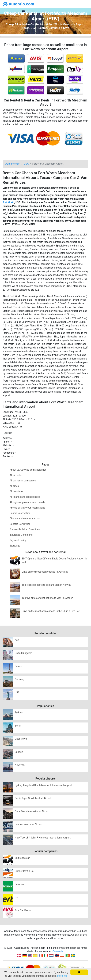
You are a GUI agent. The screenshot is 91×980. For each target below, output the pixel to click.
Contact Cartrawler (20, 524)
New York (20, 765)
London (19, 752)
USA (17, 692)
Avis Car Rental (23, 910)
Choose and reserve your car (25, 519)
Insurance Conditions (21, 535)
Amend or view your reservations (27, 508)
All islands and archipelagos (25, 497)
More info (62, 976)
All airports (16, 475)
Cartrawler (58, 951)
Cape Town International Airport (32, 811)
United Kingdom (24, 653)
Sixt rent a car (22, 858)
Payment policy (18, 540)
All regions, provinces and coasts (27, 502)
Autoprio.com (18, 4)
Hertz (18, 897)
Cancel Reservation (20, 513)
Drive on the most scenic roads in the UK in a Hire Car (51, 611)
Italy (17, 640)
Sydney (19, 713)
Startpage (15, 546)
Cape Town (21, 739)
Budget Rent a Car (25, 871)
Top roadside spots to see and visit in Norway (46, 585)
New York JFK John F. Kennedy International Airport (43, 838)
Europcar (20, 884)
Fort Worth (8, 202)
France (18, 666)
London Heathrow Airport (29, 824)
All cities (14, 486)
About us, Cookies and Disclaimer (28, 470)
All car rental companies (23, 481)
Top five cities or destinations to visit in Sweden (47, 598)
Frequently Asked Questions (25, 529)
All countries (16, 491)
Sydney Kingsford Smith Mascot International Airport (43, 785)
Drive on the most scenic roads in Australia (45, 572)
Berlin (18, 726)
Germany (20, 679)
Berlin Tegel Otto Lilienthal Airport (33, 798)
